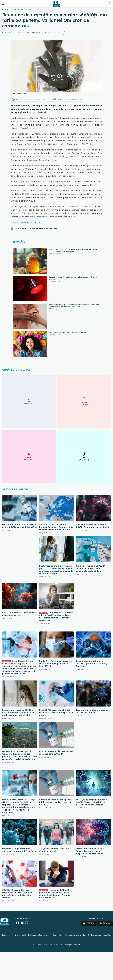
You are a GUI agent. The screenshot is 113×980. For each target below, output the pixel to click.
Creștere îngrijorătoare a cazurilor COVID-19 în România (93, 711)
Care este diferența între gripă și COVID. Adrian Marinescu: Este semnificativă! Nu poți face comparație (56, 616)
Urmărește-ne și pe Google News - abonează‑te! (36, 228)
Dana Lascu (9, 33)
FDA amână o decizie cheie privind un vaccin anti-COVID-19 (56, 753)
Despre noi (6, 935)
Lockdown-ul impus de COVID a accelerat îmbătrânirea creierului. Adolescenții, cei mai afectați (18, 713)
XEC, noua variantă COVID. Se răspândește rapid (54, 850)
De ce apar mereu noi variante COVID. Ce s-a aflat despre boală (92, 526)
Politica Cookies (56, 935)
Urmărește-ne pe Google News (70, 99)
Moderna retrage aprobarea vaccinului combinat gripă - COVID (19, 850)
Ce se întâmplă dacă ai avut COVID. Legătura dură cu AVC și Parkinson (92, 664)
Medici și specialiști (19, 935)
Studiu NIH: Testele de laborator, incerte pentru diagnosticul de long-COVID (56, 664)
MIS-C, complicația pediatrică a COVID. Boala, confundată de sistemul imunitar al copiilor (92, 802)
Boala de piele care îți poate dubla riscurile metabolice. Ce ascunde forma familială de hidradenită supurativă (74, 306)
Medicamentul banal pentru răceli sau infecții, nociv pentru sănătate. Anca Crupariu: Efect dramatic (55, 894)
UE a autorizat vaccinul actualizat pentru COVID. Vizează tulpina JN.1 (20, 526)
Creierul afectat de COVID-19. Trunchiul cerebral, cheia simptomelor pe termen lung (91, 851)
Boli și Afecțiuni (17, 9)
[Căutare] (110, 4)
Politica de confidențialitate (38, 935)
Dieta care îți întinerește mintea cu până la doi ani (67, 332)
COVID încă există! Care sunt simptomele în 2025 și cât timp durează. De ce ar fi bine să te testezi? (17, 894)
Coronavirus (29, 9)
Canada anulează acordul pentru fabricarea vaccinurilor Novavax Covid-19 (55, 802)
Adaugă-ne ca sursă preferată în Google (33, 99)
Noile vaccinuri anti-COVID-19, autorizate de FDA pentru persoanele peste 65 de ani (91, 568)
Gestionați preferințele (73, 935)
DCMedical (6, 9)
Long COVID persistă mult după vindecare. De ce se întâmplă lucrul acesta (56, 713)
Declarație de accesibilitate (101, 935)
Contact (86, 935)
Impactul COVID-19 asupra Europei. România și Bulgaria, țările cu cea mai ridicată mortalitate (56, 527)
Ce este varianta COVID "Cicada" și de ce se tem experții (20, 614)
